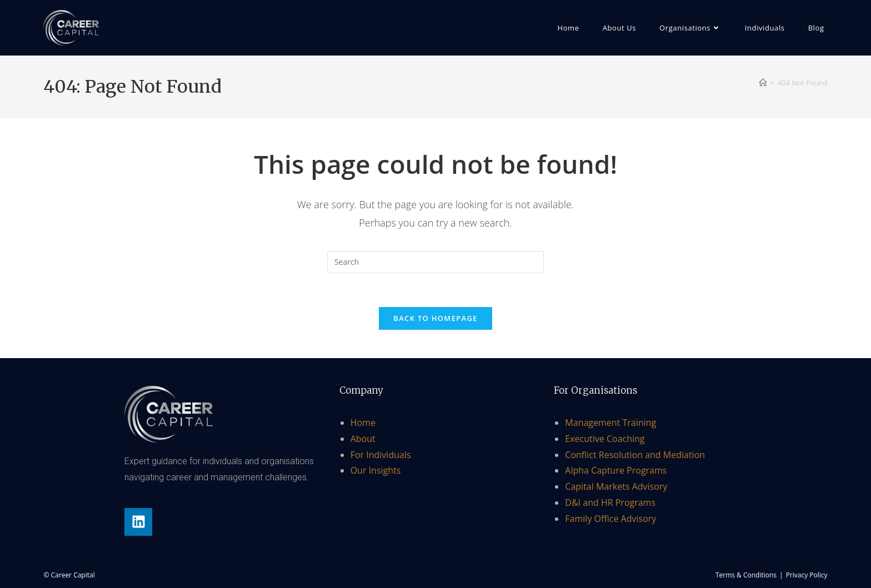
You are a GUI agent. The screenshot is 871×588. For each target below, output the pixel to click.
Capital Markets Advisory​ (616, 486)
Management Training (610, 423)
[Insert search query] (436, 262)
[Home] (763, 83)
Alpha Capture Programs (616, 470)
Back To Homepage (435, 318)
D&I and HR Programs (610, 502)
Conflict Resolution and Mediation (635, 455)
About (363, 439)
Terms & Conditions (746, 575)
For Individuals (381, 455)
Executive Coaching (605, 439)
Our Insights (376, 470)
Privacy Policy (807, 575)
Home (363, 423)
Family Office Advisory (610, 519)
